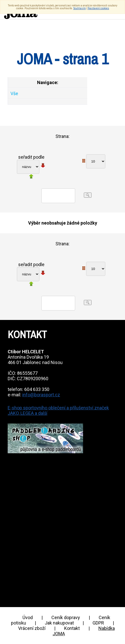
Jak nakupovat (59, 623)
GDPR (98, 623)
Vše (14, 93)
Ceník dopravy (66, 617)
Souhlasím (80, 8)
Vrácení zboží (32, 628)
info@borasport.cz (41, 395)
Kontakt (72, 628)
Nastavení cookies (98, 8)
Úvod (28, 617)
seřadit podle (31, 157)
